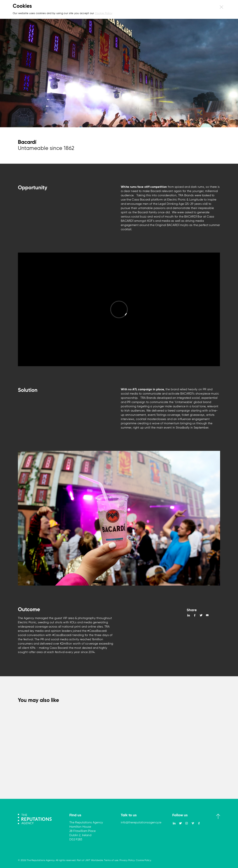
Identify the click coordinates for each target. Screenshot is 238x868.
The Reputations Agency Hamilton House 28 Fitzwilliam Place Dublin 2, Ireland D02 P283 (86, 831)
